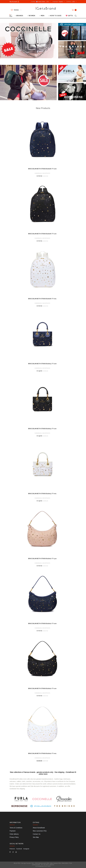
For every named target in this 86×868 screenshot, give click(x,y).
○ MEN (42, 16)
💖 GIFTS (69, 16)
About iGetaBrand (39, 828)
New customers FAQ (40, 831)
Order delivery (14, 834)
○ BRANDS (19, 16)
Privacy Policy (14, 837)
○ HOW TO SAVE (55, 16)
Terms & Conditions (16, 828)
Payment (13, 831)
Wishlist (16, 10)
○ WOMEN (31, 16)
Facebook (19, 849)
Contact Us (37, 834)
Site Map (36, 837)
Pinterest (12, 849)
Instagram (26, 849)
